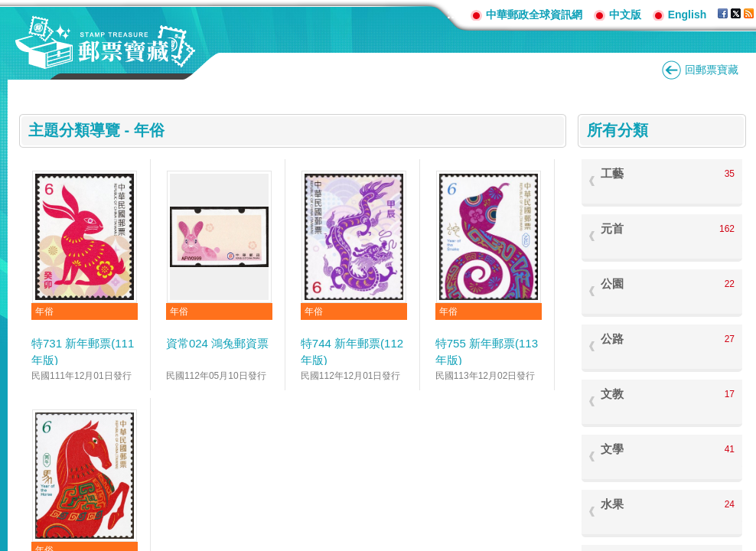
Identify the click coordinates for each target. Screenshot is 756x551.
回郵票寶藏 (712, 70)
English (688, 15)
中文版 (625, 15)
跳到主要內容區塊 (8, 8)
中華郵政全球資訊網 (534, 15)
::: (453, 14)
